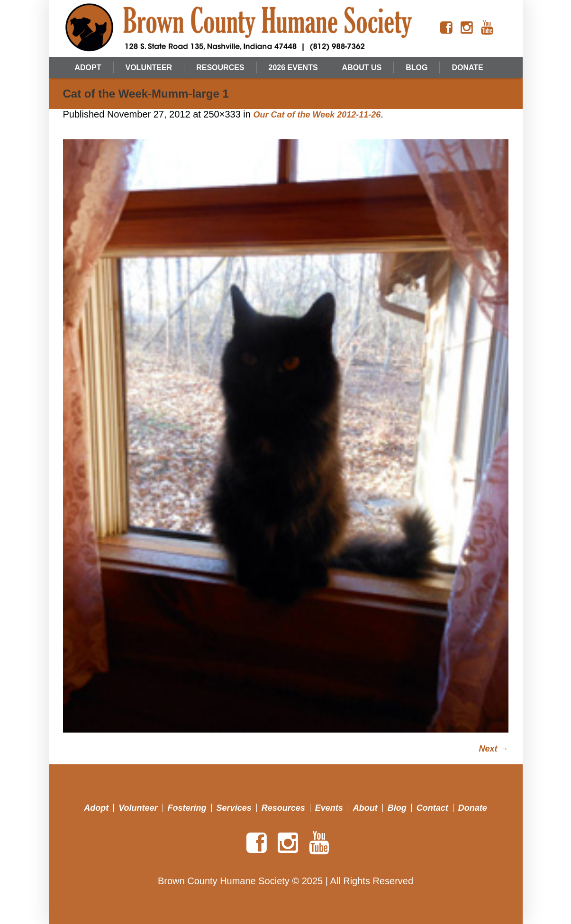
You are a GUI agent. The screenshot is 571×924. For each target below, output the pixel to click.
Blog (397, 808)
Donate (473, 808)
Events (329, 808)
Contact (432, 808)
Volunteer (138, 808)
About (365, 808)
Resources (283, 808)
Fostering (187, 808)
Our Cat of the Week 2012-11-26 (317, 115)
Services (234, 808)
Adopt (96, 808)
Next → (493, 749)
